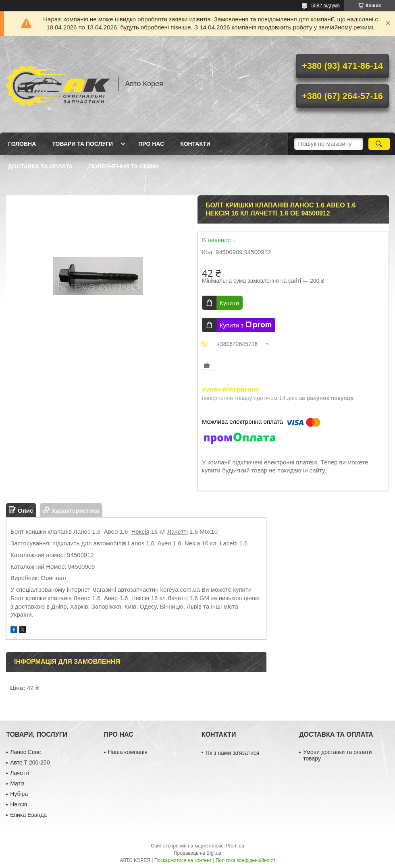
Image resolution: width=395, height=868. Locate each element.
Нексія (140, 531)
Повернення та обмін (124, 166)
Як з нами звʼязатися (232, 753)
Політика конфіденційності (245, 860)
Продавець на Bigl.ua (197, 853)
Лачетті (178, 531)
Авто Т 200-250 (30, 762)
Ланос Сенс (25, 752)
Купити (229, 303)
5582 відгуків (325, 6)
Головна (22, 144)
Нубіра (19, 794)
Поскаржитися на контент (183, 860)
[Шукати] (379, 144)
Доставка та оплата (41, 166)
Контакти (195, 144)
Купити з (246, 325)
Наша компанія (128, 752)
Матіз (17, 783)
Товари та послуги (82, 144)
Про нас (151, 144)
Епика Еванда (28, 815)
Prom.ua (235, 846)
